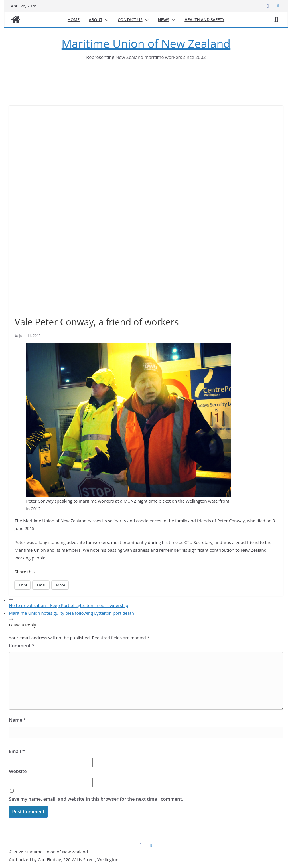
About (96, 20)
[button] (106, 20)
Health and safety (204, 20)
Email (17, 751)
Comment (22, 646)
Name (17, 720)
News (164, 20)
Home (74, 20)
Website (18, 771)
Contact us (130, 20)
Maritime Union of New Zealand (146, 43)
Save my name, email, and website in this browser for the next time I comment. (96, 799)
